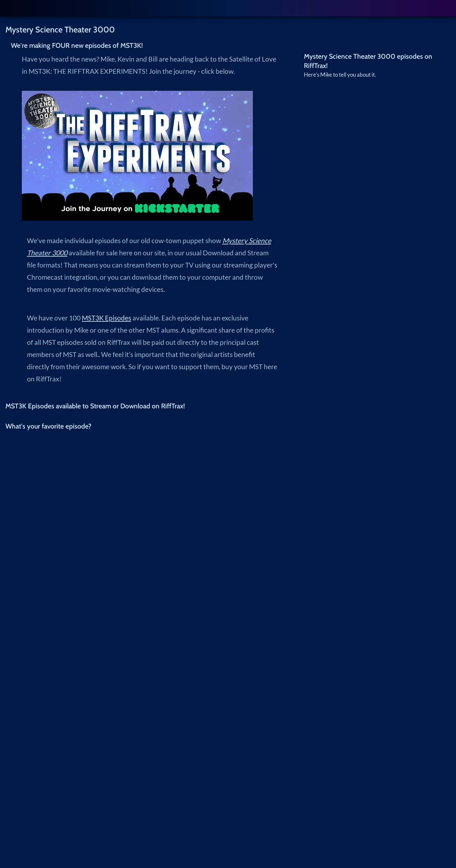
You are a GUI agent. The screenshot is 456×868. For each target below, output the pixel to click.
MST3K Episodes (107, 318)
